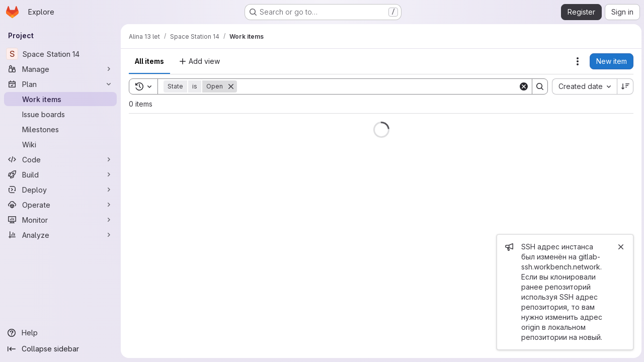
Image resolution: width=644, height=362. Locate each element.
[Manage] (60, 69)
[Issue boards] (60, 114)
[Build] (60, 174)
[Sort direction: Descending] (624, 86)
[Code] (60, 159)
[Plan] (60, 84)
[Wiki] (60, 144)
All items (149, 61)
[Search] (377, 86)
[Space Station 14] (60, 54)
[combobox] (583, 86)
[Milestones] (60, 129)
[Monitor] (60, 220)
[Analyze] (60, 235)
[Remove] (231, 86)
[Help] (60, 333)
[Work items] (60, 99)
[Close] (619, 247)
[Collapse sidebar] (60, 349)
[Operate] (60, 205)
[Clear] (522, 86)
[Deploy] (60, 190)
